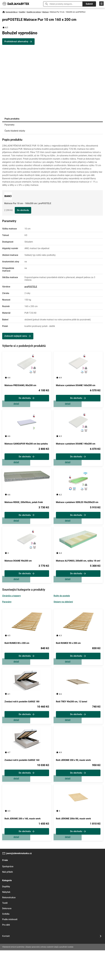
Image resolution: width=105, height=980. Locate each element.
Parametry (10, 125)
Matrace (45, 12)
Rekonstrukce (9, 927)
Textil (5, 933)
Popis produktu (12, 119)
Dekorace (7, 938)
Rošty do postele (62, 611)
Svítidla (6, 944)
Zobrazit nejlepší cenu (16, 336)
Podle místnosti (10, 949)
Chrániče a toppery (11, 611)
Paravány (7, 617)
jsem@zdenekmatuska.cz (19, 883)
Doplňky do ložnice (34, 12)
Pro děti (6, 955)
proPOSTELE (31, 287)
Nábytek (6, 922)
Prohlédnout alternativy (16, 41)
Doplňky (22, 12)
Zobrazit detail (27, 406)
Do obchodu (23, 210)
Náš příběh (8, 902)
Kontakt (6, 966)
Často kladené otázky (15, 131)
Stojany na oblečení (63, 617)
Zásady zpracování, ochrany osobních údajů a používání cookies (49, 977)
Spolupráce (8, 896)
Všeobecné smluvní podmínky (13, 977)
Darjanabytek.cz (12, 12)
